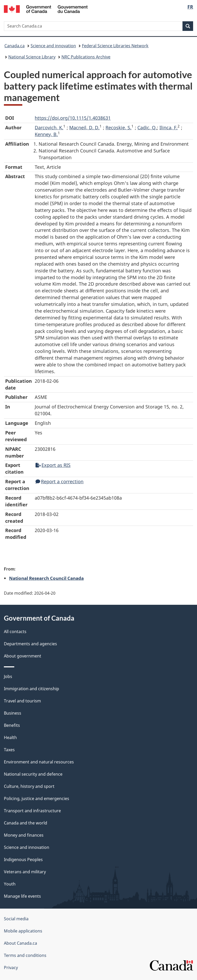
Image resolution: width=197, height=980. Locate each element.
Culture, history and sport (29, 786)
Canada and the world (26, 823)
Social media (16, 919)
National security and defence (33, 774)
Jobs (8, 676)
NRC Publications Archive (86, 57)
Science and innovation (53, 46)
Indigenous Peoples (23, 860)
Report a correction (59, 481)
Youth (10, 884)
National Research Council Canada (46, 578)
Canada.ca (15, 46)
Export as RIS (53, 465)
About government (23, 656)
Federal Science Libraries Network (115, 46)
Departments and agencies (30, 644)
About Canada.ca (20, 943)
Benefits (12, 725)
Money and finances (24, 835)
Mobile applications (23, 931)
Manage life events (22, 896)
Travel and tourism (22, 701)
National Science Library (32, 57)
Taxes (9, 750)
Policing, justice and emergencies (37, 798)
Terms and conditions (25, 955)
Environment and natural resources (39, 762)
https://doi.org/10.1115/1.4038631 (73, 118)
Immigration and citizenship (31, 689)
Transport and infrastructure (32, 811)
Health (10, 737)
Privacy (11, 968)
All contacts (15, 632)
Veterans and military (25, 872)
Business (13, 713)
